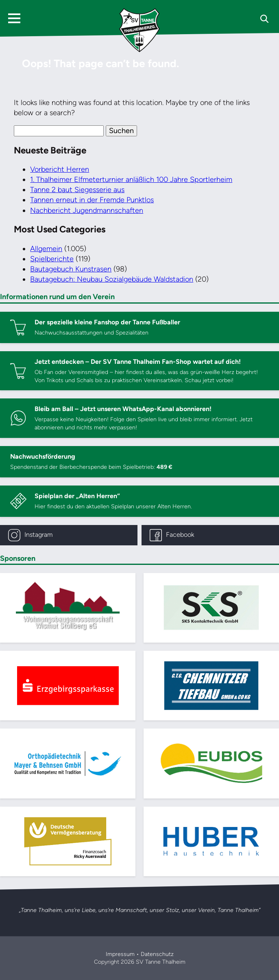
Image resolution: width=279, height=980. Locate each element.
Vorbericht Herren (60, 169)
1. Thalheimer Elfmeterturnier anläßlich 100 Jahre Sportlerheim (131, 179)
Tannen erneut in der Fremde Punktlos (92, 200)
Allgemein (46, 249)
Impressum (120, 954)
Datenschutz (157, 954)
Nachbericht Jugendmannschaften (87, 210)
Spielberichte (52, 259)
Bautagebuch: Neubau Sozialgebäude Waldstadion (112, 279)
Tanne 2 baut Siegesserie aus (77, 190)
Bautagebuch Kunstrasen (71, 269)
